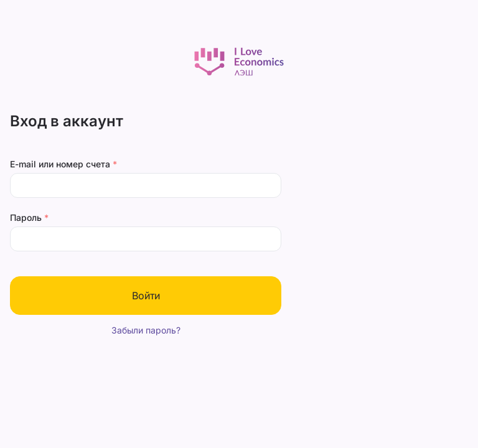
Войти (146, 296)
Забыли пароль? (146, 330)
